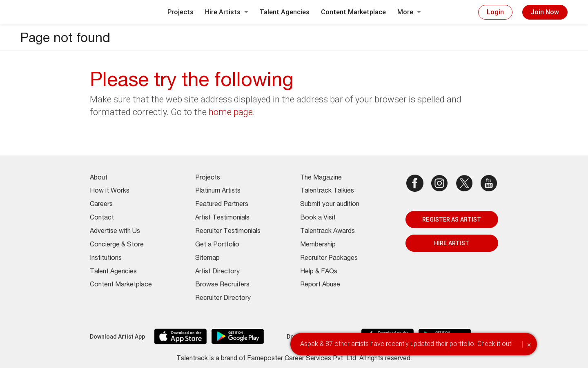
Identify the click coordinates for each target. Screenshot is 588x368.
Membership (318, 245)
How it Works (110, 191)
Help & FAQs (319, 272)
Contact (102, 218)
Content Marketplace (353, 12)
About (99, 178)
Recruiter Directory (223, 299)
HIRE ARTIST (452, 243)
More (409, 12)
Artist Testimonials (222, 218)
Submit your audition (330, 205)
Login (495, 12)
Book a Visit (318, 218)
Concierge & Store (117, 245)
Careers (101, 205)
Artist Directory (217, 272)
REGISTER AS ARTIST (452, 219)
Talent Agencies (285, 12)
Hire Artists (227, 12)
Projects (180, 12)
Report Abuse (320, 285)
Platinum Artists (218, 191)
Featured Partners (222, 205)
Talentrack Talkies (327, 191)
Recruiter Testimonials (228, 232)
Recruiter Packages (329, 259)
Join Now (545, 12)
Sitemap (207, 259)
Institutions (106, 259)
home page (231, 112)
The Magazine (321, 178)
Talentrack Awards (327, 232)
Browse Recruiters (222, 285)
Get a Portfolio (217, 245)
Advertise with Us (115, 232)
